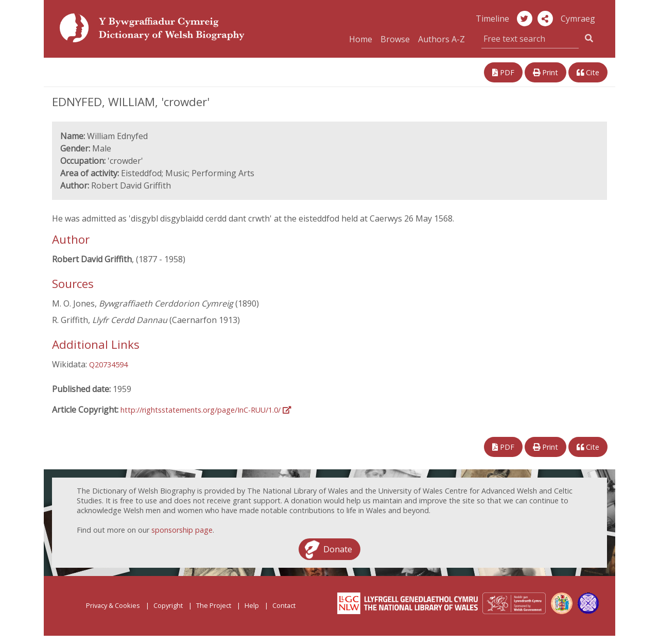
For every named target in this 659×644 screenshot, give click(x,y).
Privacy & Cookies (113, 605)
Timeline (492, 19)
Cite (588, 72)
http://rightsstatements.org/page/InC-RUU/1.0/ (206, 410)
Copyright (168, 605)
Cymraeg (578, 19)
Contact (284, 605)
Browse (395, 39)
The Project (214, 605)
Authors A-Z (441, 39)
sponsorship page (182, 530)
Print (545, 72)
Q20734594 (108, 365)
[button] (545, 19)
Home (361, 39)
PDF (503, 72)
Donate (338, 549)
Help (252, 605)
